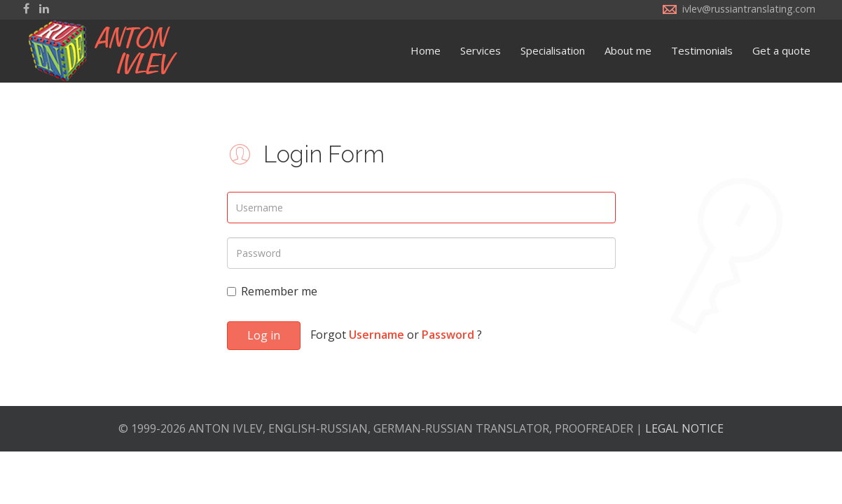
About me (628, 50)
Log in (264, 335)
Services (481, 50)
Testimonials (702, 50)
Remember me (272, 291)
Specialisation (553, 50)
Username (377, 335)
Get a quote (781, 50)
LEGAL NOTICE (684, 428)
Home (426, 50)
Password (448, 335)
